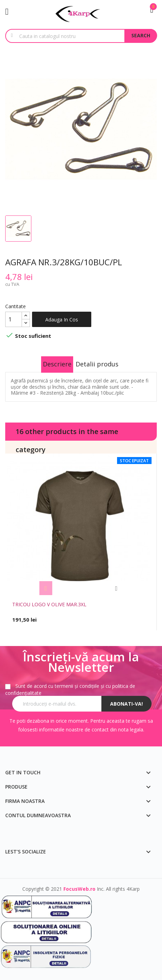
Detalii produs (97, 364)
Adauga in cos (62, 320)
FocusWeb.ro (79, 889)
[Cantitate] (14, 319)
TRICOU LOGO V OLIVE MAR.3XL (49, 604)
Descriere (57, 364)
